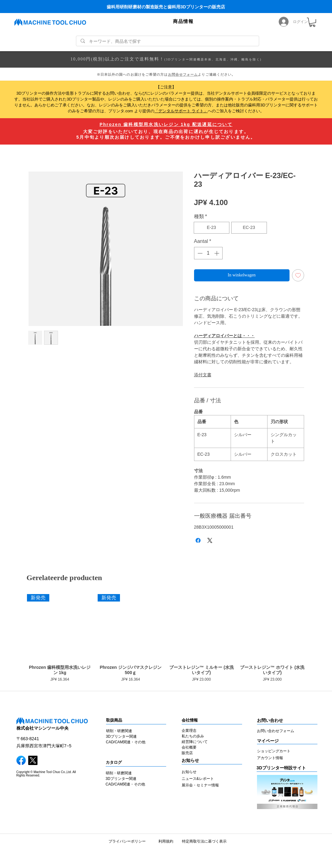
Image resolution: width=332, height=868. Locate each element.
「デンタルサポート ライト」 (181, 111)
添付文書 (203, 375)
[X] (33, 760)
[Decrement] (199, 253)
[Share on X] (210, 540)
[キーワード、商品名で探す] (167, 42)
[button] (183, 22)
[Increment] (217, 253)
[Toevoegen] (298, 275)
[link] (312, 22)
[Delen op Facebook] (198, 540)
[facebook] (21, 760)
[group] (166, 639)
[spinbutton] (208, 253)
